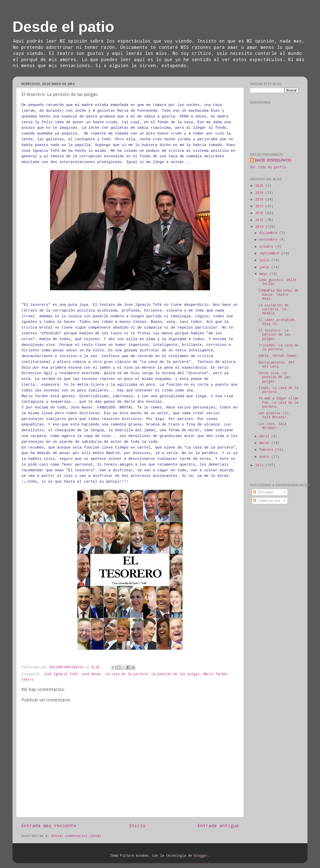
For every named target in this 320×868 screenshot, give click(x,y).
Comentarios (266, 501)
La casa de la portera (126, 674)
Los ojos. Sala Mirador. (272, 426)
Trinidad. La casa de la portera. (278, 347)
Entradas (263, 492)
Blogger (201, 855)
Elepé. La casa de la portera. (278, 390)
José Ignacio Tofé (60, 674)
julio (265, 260)
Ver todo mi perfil (268, 167)
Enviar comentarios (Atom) (76, 836)
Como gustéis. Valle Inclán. (277, 282)
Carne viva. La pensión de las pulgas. (274, 377)
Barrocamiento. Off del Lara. (276, 364)
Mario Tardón (215, 674)
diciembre (269, 233)
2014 (260, 227)
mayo (264, 274)
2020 (260, 186)
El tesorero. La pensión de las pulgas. (274, 334)
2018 (260, 199)
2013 (260, 465)
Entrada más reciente (49, 825)
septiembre (270, 253)
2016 (260, 213)
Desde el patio (63, 27)
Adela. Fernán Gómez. (278, 356)
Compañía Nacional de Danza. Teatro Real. (278, 294)
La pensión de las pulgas (175, 674)
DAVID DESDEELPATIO (273, 160)
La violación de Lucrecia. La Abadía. (273, 309)
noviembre (269, 239)
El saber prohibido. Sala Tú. (277, 322)
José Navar (91, 674)
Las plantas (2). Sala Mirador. (274, 415)
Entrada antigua (218, 825)
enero (265, 457)
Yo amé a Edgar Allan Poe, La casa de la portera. (278, 402)
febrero (267, 450)
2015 (260, 220)
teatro (27, 679)
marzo (265, 443)
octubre (267, 246)
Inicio (137, 825)
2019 (260, 193)
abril (265, 436)
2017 (260, 206)
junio (265, 267)
